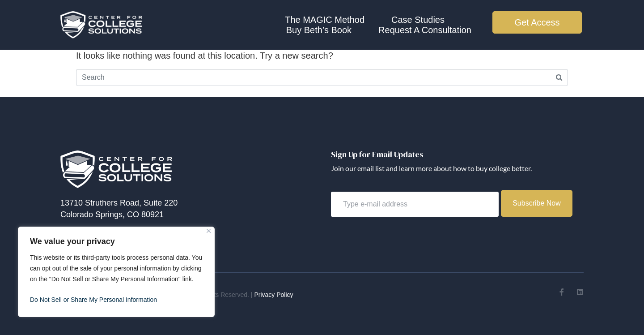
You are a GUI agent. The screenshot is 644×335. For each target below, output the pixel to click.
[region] (116, 272)
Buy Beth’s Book (319, 30)
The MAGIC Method (325, 20)
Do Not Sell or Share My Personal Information (93, 300)
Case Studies (418, 20)
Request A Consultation (425, 30)
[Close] (209, 231)
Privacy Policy (273, 295)
